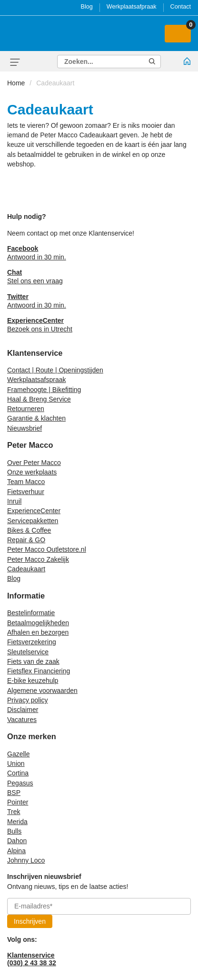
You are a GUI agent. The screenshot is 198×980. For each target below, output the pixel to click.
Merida (17, 822)
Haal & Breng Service (39, 399)
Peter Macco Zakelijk (38, 559)
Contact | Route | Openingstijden (55, 370)
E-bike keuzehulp (33, 681)
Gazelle (18, 754)
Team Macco (26, 482)
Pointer (18, 802)
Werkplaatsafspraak (36, 380)
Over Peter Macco (34, 463)
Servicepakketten (33, 521)
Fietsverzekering (32, 642)
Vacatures (22, 720)
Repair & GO (26, 540)
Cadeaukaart (55, 83)
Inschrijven (30, 921)
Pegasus (20, 783)
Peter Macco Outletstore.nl (47, 549)
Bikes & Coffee (29, 530)
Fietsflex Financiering (39, 671)
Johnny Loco (26, 860)
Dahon (17, 841)
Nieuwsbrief (25, 428)
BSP (14, 793)
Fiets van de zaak (33, 661)
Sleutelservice (28, 652)
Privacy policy (28, 700)
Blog (87, 7)
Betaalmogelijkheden (38, 623)
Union (16, 763)
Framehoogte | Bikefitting (44, 390)
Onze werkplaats (32, 472)
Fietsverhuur (26, 492)
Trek (14, 812)
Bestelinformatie (31, 613)
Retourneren (26, 409)
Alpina (16, 851)
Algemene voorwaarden (42, 691)
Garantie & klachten (36, 418)
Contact (181, 7)
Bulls (14, 831)
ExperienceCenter (34, 511)
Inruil (14, 501)
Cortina (18, 773)
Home (16, 83)
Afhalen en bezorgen (38, 632)
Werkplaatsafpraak (132, 7)
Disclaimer (23, 710)
